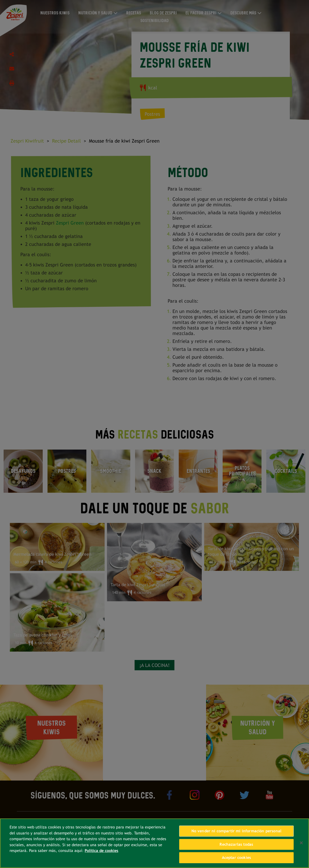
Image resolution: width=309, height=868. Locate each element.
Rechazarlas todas (236, 844)
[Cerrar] (301, 843)
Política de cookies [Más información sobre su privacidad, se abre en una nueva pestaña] (101, 851)
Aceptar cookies (236, 858)
